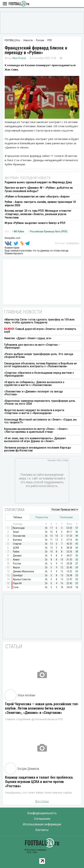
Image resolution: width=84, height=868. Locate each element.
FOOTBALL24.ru (19, 4)
